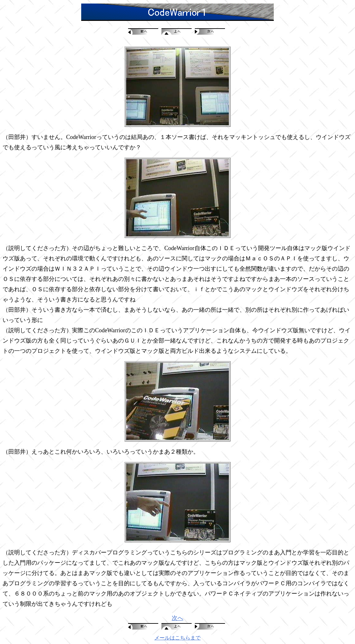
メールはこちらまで (177, 638)
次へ (177, 618)
